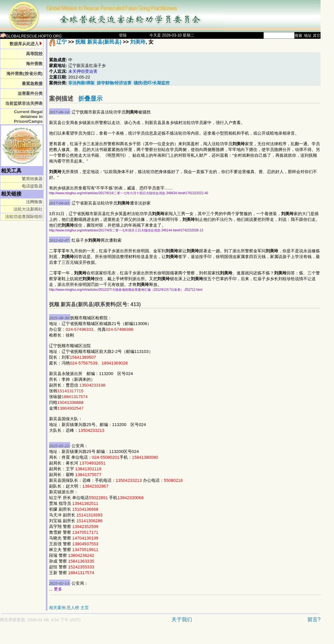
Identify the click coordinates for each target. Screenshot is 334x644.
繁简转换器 (32, 179)
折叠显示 (90, 99)
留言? (314, 619)
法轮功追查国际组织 (24, 217)
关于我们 (182, 619)
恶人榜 (73, 608)
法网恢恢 (34, 202)
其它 (317, 36)
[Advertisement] (138, 636)
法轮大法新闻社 (28, 209)
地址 (308, 36)
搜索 (298, 36)
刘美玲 (138, 42)
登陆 (123, 35)
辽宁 (62, 42)
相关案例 (57, 608)
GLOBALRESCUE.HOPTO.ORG (31, 36)
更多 (58, 589)
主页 (85, 608)
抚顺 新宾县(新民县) (98, 42)
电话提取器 (32, 186)
